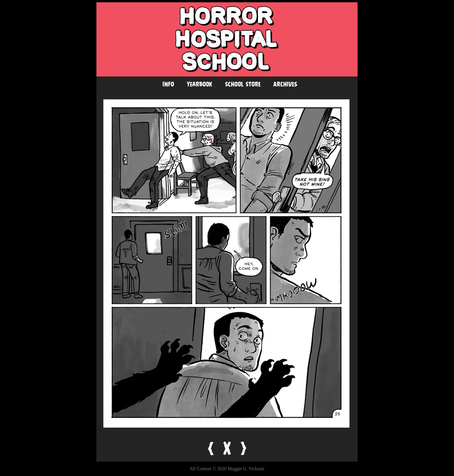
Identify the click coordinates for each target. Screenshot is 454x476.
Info (168, 84)
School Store (243, 84)
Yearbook (199, 84)
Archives (285, 84)
